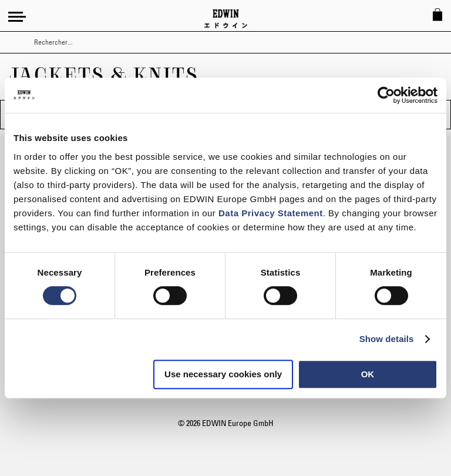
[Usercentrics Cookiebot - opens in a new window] (386, 95)
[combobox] (236, 42)
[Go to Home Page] (226, 19)
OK (368, 374)
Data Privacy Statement (271, 213)
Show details (387, 339)
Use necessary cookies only (223, 374)
